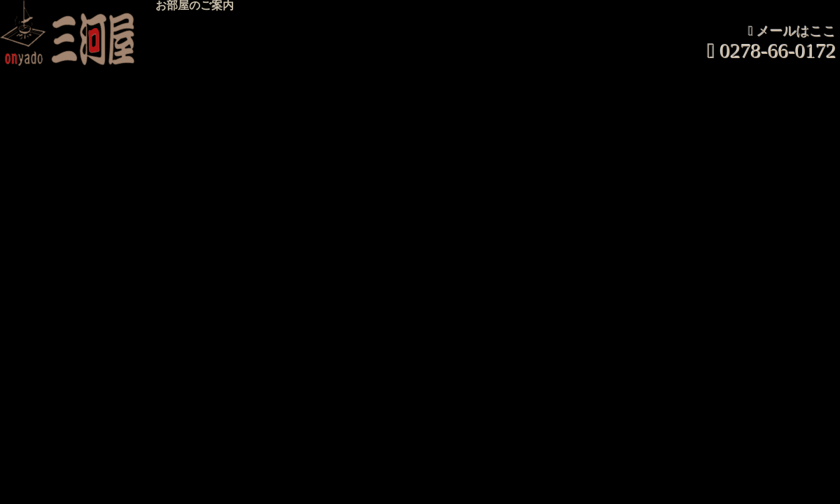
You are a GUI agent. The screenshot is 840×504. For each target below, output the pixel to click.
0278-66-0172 (778, 51)
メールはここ (797, 32)
